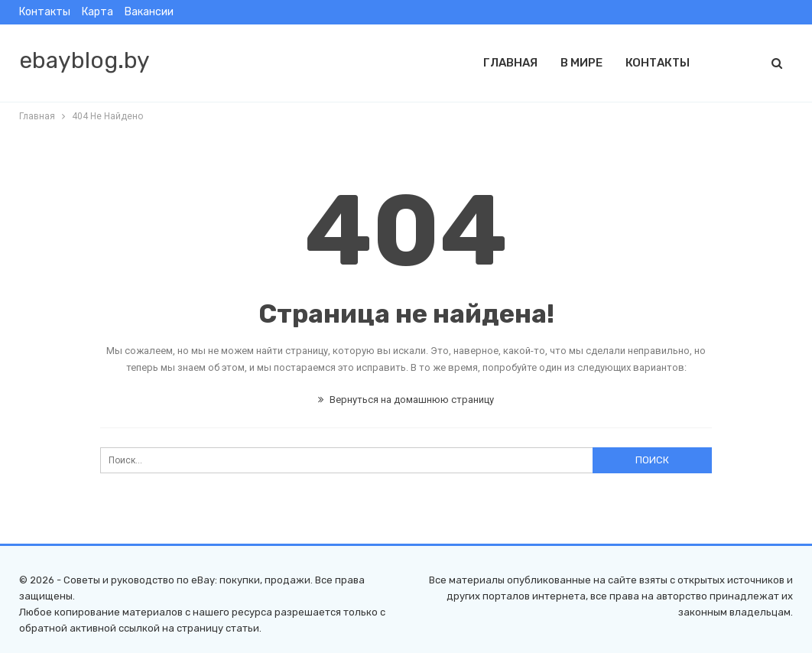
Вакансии (149, 12)
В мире (581, 63)
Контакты (45, 12)
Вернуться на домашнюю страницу (406, 400)
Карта (97, 12)
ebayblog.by (84, 60)
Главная (510, 63)
